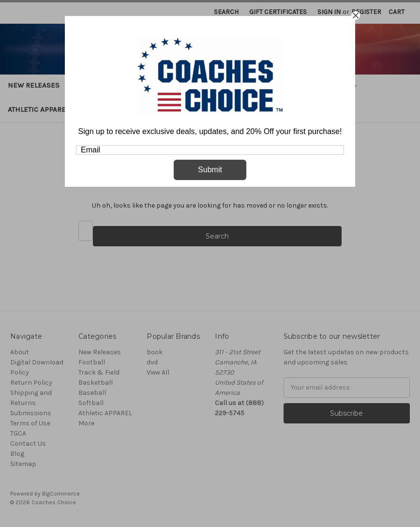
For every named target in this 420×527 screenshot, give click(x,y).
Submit (210, 170)
